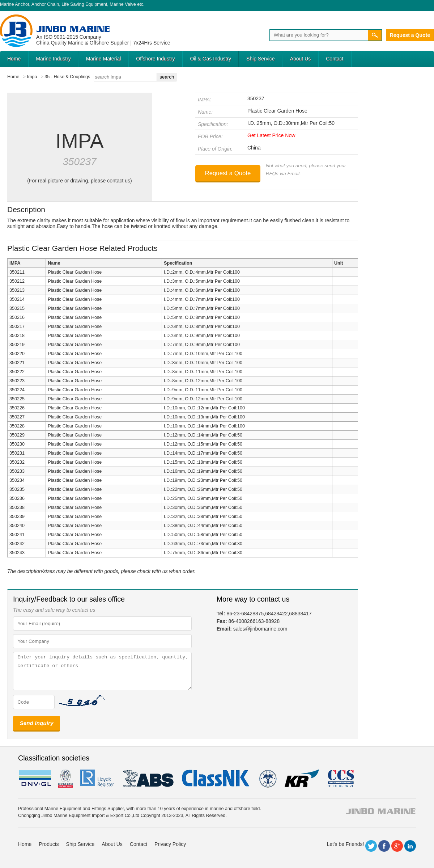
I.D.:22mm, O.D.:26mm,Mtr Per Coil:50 (203, 489)
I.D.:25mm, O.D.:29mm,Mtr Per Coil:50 (203, 498)
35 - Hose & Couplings (67, 77)
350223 (17, 381)
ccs (340, 779)
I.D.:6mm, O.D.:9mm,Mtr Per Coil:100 (202, 336)
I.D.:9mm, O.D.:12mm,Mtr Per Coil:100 (203, 399)
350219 (17, 345)
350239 (17, 517)
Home (14, 59)
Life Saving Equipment (84, 4)
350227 (17, 417)
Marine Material (103, 59)
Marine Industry (53, 59)
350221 (17, 363)
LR (97, 779)
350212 (17, 281)
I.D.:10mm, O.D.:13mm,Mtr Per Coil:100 (204, 417)
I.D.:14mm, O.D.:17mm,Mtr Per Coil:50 (203, 453)
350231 (17, 453)
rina (267, 779)
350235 (17, 489)
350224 (17, 390)
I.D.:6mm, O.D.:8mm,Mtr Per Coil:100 (202, 326)
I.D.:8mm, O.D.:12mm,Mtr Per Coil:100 (203, 381)
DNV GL (35, 779)
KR (302, 779)
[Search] (319, 35)
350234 (17, 480)
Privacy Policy (170, 844)
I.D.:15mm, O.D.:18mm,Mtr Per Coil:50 (203, 462)
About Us (301, 59)
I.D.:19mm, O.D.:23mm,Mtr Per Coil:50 (203, 480)
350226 (17, 408)
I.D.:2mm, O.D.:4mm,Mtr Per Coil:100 (202, 272)
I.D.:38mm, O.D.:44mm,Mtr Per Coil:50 (203, 526)
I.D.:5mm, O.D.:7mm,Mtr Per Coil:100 (202, 308)
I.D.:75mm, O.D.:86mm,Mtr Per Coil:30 (203, 553)
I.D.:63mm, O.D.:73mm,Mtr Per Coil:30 (203, 544)
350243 (17, 553)
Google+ (397, 846)
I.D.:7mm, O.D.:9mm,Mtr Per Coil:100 (202, 345)
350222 (17, 372)
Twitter (371, 846)
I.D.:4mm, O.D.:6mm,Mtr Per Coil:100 (202, 290)
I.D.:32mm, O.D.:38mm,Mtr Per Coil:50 (203, 517)
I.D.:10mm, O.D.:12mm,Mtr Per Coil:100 (204, 408)
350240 (17, 526)
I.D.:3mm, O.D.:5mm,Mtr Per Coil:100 (202, 281)
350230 (17, 444)
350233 (17, 471)
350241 (17, 535)
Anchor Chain (45, 4)
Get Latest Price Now (271, 135)
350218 (17, 336)
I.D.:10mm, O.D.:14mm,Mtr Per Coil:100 (204, 426)
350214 (17, 299)
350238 (17, 507)
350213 (17, 290)
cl (216, 779)
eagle (148, 779)
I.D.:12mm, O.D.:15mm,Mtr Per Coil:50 (203, 444)
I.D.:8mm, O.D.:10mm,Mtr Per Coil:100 (203, 363)
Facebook (384, 846)
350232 (17, 462)
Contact (335, 59)
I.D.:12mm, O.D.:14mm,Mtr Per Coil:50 (203, 435)
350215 (17, 308)
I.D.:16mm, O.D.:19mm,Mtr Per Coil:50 (203, 471)
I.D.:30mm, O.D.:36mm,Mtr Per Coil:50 (203, 507)
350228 (17, 426)
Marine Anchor (15, 4)
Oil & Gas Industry (210, 59)
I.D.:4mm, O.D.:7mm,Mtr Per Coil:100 (202, 299)
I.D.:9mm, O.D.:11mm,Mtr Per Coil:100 (203, 390)
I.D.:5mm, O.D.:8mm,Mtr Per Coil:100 (202, 317)
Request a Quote (410, 35)
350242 (17, 544)
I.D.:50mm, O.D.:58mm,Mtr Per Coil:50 (203, 535)
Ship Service (261, 59)
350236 (17, 498)
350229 (17, 435)
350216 (17, 317)
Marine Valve (123, 4)
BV (65, 779)
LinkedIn (410, 846)
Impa (32, 77)
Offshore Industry (155, 59)
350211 (17, 272)
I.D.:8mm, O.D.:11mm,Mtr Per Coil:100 (203, 372)
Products (49, 844)
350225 (17, 399)
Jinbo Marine (73, 29)
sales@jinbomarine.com (260, 629)
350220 (17, 354)
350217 (17, 326)
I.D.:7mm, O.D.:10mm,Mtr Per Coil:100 (203, 354)
